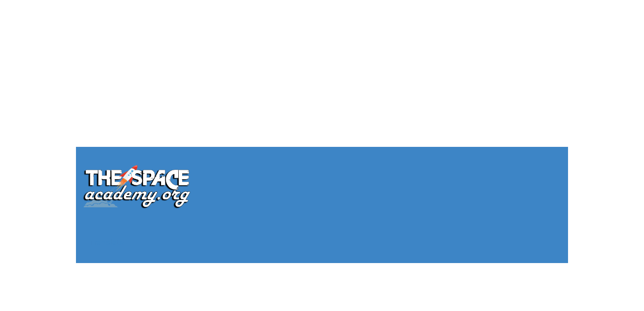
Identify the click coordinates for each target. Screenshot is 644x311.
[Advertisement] (322, 60)
